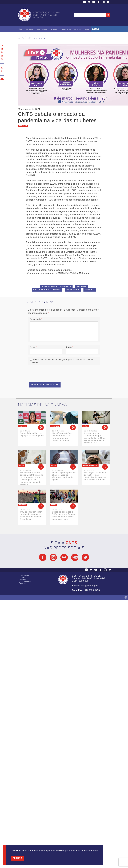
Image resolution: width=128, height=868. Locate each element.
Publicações (41, 29)
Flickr (85, 2)
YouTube (94, 2)
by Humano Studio (126, 597)
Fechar (18, 858)
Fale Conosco (108, 2)
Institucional (24, 576)
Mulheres (82, 286)
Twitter (89, 2)
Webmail (23, 583)
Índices (22, 577)
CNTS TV (78, 29)
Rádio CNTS (66, 29)
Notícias (29, 29)
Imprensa (54, 29)
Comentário (36, 319)
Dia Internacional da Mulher (56, 286)
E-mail (70, 347)
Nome (33, 347)
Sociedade (39, 38)
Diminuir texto (2, 71)
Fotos (87, 29)
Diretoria (23, 579)
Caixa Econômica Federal (95, 29)
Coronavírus (73, 290)
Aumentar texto (2, 68)
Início (20, 29)
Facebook (99, 2)
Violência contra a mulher (47, 290)
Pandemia (90, 290)
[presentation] (48, 372)
